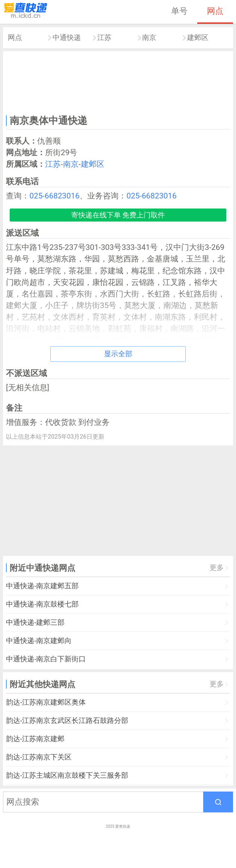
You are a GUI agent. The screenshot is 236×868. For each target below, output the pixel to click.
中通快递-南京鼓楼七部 (42, 604)
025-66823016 (54, 196)
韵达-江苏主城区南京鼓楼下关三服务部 (67, 775)
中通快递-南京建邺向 (39, 641)
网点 (215, 11)
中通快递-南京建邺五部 (42, 586)
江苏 (104, 37)
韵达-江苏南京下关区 (39, 757)
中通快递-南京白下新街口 (46, 659)
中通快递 (67, 37)
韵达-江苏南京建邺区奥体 (46, 702)
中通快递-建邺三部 (35, 622)
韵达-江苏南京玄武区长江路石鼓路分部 (67, 720)
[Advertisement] (118, 82)
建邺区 (198, 37)
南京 (149, 37)
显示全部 (118, 354)
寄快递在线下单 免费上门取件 (118, 215)
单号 (179, 11)
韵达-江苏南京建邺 (35, 739)
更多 (217, 568)
